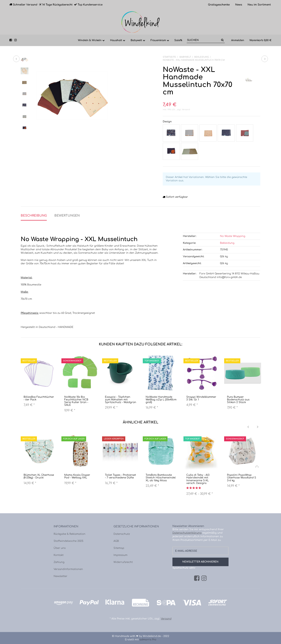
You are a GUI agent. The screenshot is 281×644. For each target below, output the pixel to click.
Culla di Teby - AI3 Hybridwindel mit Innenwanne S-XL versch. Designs (198, 479)
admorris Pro (148, 640)
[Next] (258, 427)
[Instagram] (204, 578)
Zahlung (59, 562)
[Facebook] (197, 578)
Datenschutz (122, 534)
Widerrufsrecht (123, 562)
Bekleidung (227, 243)
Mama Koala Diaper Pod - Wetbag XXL (77, 476)
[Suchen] (203, 40)
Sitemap (119, 548)
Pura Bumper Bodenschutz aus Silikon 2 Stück (238, 400)
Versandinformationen (68, 569)
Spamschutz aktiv (184, 568)
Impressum (120, 555)
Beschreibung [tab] (34, 216)
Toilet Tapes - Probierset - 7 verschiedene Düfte (120, 476)
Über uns (60, 548)
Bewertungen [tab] (67, 216)
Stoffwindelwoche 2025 (68, 541)
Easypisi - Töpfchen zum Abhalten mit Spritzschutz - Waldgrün (121, 400)
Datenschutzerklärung (187, 533)
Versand (186, 110)
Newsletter (60, 576)
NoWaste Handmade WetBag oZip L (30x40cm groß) (161, 400)
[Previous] (248, 427)
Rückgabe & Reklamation (69, 534)
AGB (116, 541)
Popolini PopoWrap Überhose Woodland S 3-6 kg (242, 478)
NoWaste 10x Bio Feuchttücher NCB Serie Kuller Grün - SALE (76, 401)
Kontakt (59, 555)
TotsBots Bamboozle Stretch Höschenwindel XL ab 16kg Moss (161, 478)
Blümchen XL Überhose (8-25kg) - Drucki (39, 476)
